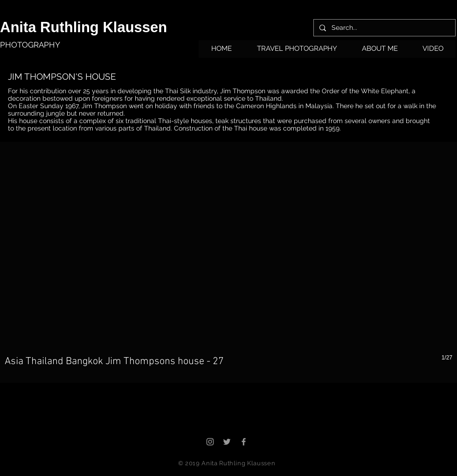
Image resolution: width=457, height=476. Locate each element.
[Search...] (384, 28)
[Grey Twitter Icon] (227, 442)
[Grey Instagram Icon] (210, 442)
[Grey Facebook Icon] (244, 442)
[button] (297, 52)
